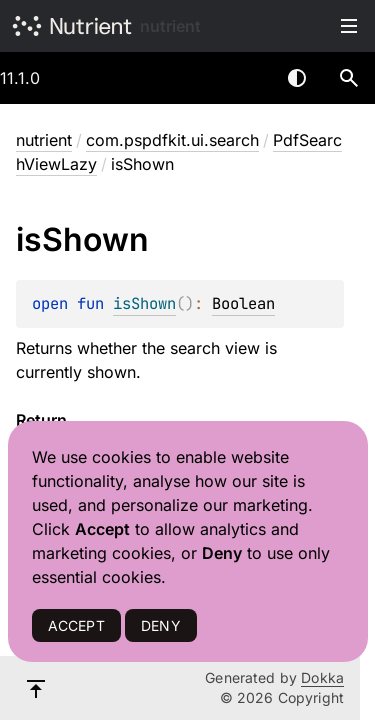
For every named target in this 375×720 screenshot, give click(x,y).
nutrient (170, 26)
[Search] (349, 78)
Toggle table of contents (349, 26)
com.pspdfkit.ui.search (172, 140)
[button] (349, 78)
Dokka (322, 677)
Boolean (243, 303)
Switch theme (297, 78)
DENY (161, 625)
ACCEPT (76, 625)
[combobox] (245, 78)
